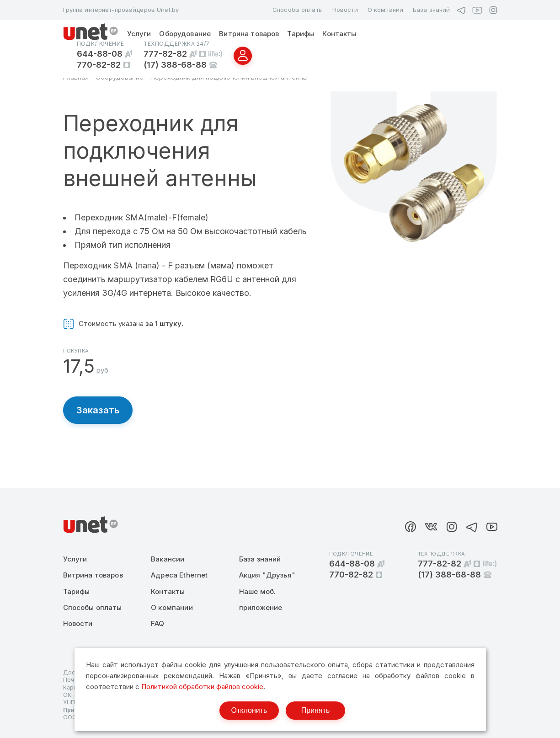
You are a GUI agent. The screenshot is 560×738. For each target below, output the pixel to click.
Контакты (339, 34)
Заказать (98, 410)
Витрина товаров (249, 34)
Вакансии (168, 559)
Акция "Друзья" (267, 575)
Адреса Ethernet (179, 575)
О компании (385, 10)
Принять (316, 710)
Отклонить (249, 710)
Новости (345, 10)
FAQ (157, 623)
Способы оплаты (298, 10)
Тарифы (301, 34)
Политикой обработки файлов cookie (202, 687)
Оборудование (185, 34)
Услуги (139, 34)
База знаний (431, 10)
